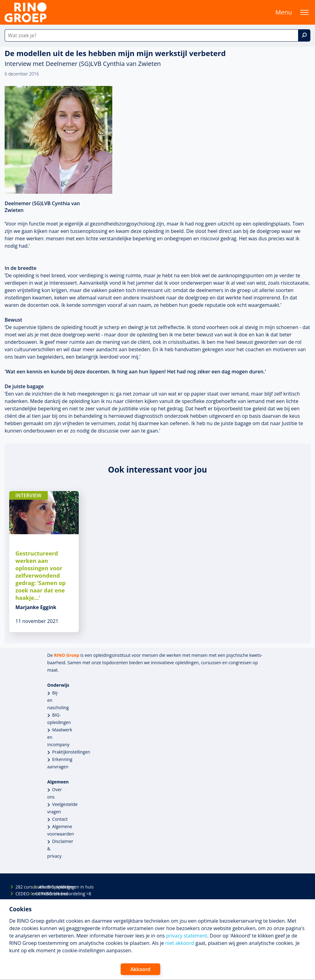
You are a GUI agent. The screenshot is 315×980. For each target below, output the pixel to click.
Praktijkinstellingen (71, 752)
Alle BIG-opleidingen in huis (44, 887)
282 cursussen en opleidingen (21, 887)
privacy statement (187, 936)
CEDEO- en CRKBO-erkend (21, 894)
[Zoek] (304, 35)
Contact (60, 819)
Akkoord (140, 969)
